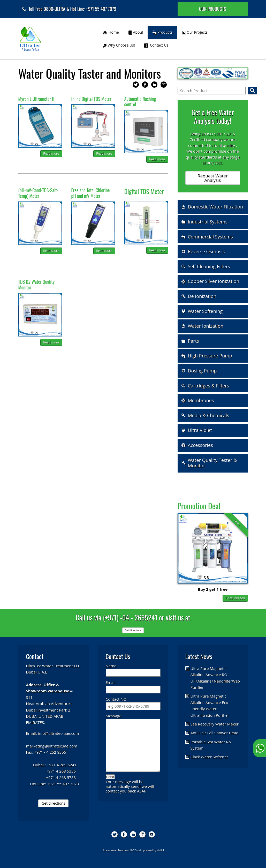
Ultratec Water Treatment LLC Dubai (121, 850)
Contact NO (116, 699)
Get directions (53, 803)
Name (111, 666)
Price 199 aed (235, 598)
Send (110, 777)
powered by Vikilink (154, 850)
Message (114, 716)
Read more (51, 154)
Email (111, 682)
